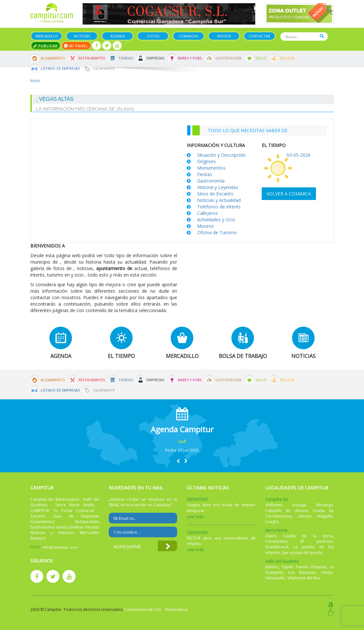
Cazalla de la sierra (308, 536)
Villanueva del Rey (303, 578)
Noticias (82, 36)
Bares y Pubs (190, 58)
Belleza (287, 58)
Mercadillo (47, 36)
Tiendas (126, 58)
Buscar (322, 36)
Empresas (155, 58)
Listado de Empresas (60, 68)
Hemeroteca (176, 609)
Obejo (327, 572)
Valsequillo (275, 578)
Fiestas (205, 174)
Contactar (259, 36)
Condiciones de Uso (143, 609)
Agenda (118, 36)
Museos (206, 226)
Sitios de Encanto (215, 194)
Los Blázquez (302, 572)
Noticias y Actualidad (219, 200)
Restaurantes (92, 58)
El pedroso (317, 541)
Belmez (272, 567)
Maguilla (325, 516)
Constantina (276, 541)
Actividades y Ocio (216, 220)
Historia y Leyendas (218, 187)
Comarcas (188, 36)
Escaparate (104, 68)
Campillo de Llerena (287, 511)
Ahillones (274, 505)
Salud (261, 58)
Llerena (305, 516)
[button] (178, 461)
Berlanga (324, 505)
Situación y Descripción (221, 155)
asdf (182, 441)
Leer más (195, 517)
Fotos (153, 36)
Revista (224, 36)
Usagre (272, 522)
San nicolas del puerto (302, 553)
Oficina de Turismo (217, 232)
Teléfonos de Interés (219, 207)
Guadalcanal (277, 547)
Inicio (35, 81)
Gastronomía (228, 58)
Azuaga (299, 505)
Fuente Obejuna (311, 567)
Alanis (271, 536)
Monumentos (211, 168)
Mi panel (76, 46)
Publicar (46, 46)
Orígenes (207, 161)
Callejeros (207, 213)
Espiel (287, 567)
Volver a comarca (289, 194)
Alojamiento (53, 58)
